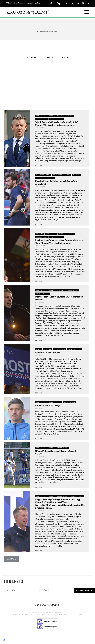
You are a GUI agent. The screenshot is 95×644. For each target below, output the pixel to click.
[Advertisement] (47, 90)
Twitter (75, 1)
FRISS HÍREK (41, 116)
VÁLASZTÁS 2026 (57, 119)
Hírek (51, 116)
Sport (66, 58)
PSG (38, 178)
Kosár (61, 3)
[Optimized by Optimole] (5, 639)
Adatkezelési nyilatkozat (23, 615)
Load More (11, 559)
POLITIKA (69, 116)
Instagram (85, 1)
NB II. (59, 402)
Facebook (91, 1)
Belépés (54, 3)
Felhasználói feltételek (45, 615)
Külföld (31, 58)
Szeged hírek (42, 119)
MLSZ (72, 615)
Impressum (63, 615)
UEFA (80, 615)
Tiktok (69, 1)
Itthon (49, 58)
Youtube (80, 1)
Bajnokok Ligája (43, 175)
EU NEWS (40, 234)
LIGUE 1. (77, 175)
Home (39, 31)
